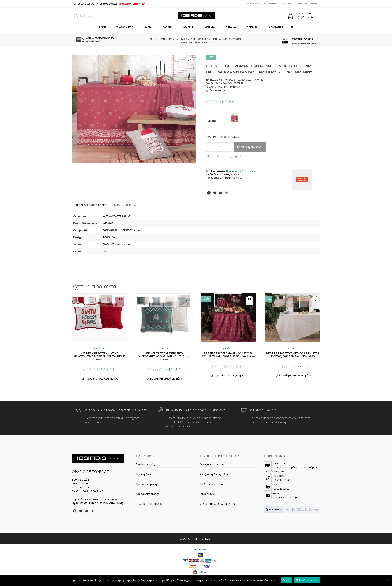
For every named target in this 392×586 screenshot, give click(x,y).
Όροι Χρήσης (144, 476)
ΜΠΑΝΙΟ (213, 27)
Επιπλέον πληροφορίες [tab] (91, 207)
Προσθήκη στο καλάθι (250, 148)
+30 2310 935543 (85, 4)
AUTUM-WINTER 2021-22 (117, 218)
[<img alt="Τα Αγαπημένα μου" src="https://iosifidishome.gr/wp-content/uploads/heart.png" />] (301, 16)
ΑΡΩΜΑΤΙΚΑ (276, 27)
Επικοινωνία (207, 495)
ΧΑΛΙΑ (152, 27)
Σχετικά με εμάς (145, 466)
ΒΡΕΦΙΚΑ (256, 27)
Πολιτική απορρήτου (307, 580)
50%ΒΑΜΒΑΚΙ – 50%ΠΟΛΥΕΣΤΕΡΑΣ (122, 232)
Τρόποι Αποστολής (147, 495)
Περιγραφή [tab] (133, 207)
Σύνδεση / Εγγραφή (307, 4)
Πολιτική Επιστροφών (149, 505)
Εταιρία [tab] (117, 207)
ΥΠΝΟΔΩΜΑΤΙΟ (128, 27)
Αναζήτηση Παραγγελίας (278, 4)
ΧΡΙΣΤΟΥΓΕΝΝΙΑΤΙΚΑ (132, 4)
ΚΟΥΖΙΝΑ (192, 27)
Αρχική (103, 27)
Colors (212, 121)
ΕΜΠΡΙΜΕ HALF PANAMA (117, 246)
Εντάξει (286, 580)
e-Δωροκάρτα (253, 4)
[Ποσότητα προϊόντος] (220, 148)
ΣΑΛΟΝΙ (171, 27)
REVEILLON (109, 239)
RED (105, 253)
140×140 (108, 225)
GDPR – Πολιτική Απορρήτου (217, 505)
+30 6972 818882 (107, 4)
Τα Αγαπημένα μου (211, 485)
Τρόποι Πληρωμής (147, 485)
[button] (190, 61)
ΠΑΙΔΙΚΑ (234, 27)
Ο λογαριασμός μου (212, 466)
